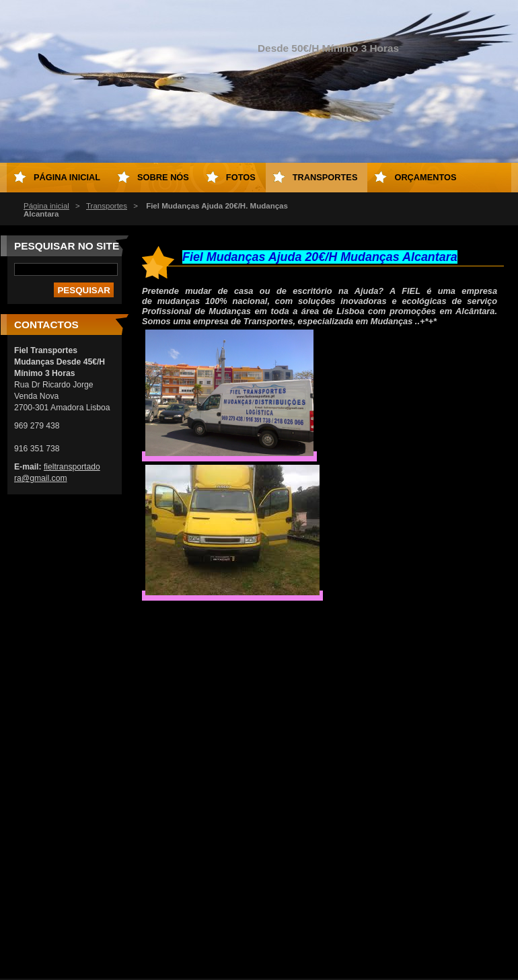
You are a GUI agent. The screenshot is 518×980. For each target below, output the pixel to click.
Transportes (107, 206)
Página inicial (46, 206)
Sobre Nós (163, 177)
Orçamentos (425, 177)
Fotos (241, 177)
